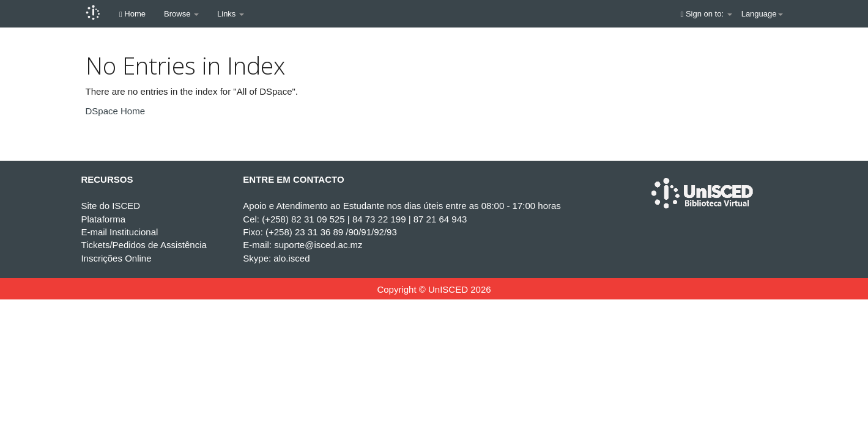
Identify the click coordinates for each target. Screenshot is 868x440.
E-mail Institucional (119, 232)
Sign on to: (707, 14)
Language (762, 14)
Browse (181, 14)
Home (132, 14)
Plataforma (103, 219)
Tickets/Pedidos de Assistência (143, 245)
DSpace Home (116, 111)
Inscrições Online (116, 258)
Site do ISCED (110, 206)
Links (231, 14)
